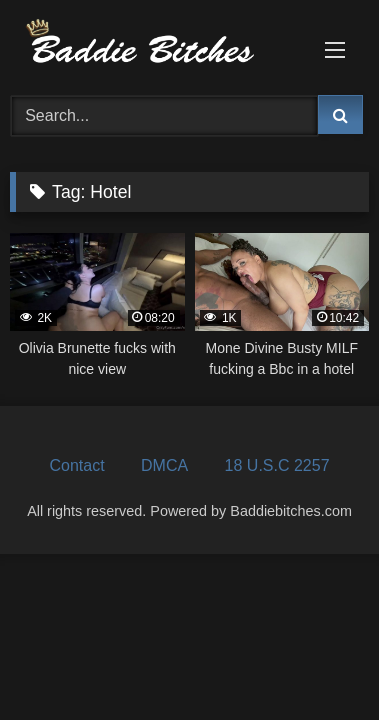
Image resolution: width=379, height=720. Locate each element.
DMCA (164, 465)
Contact (76, 465)
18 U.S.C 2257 (277, 465)
